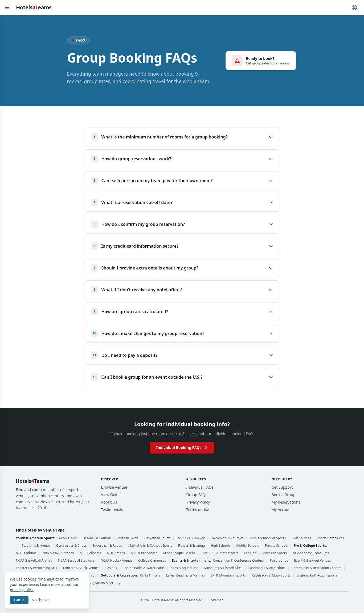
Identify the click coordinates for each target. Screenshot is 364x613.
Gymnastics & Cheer (71, 546)
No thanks (41, 600)
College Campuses (152, 561)
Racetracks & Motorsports (271, 575)
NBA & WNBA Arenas (58, 553)
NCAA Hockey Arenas (116, 561)
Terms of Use (198, 510)
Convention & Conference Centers (238, 561)
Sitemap (217, 600)
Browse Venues (114, 487)
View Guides (112, 495)
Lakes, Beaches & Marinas (186, 575)
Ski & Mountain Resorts (228, 575)
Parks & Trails (150, 575)
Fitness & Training (191, 546)
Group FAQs (197, 495)
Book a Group (284, 495)
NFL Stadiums (26, 553)
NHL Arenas (116, 553)
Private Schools (276, 546)
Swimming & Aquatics (227, 538)
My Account (282, 510)
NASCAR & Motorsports (221, 553)
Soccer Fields (67, 538)
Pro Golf (250, 553)
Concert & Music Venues (81, 568)
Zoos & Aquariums (185, 568)
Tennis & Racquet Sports (268, 538)
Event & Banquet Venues (312, 561)
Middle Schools (248, 546)
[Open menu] (7, 7)
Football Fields (127, 538)
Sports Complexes (330, 538)
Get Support (282, 487)
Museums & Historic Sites (223, 568)
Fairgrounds (279, 561)
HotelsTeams (34, 7)
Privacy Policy (198, 502)
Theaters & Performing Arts (37, 568)
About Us (109, 502)
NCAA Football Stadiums (311, 553)
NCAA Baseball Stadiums (76, 561)
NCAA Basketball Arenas (34, 561)
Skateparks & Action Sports (317, 575)
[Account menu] (354, 7)
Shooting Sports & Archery (101, 583)
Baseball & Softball (97, 538)
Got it (19, 600)
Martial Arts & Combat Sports (150, 546)
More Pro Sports (274, 553)
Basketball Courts (158, 538)
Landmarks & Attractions (267, 568)
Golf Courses (301, 538)
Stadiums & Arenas (36, 546)
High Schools (221, 546)
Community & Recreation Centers (317, 568)
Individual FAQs (200, 487)
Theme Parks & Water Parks (144, 568)
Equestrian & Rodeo (107, 546)
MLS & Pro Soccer (144, 553)
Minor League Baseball (180, 553)
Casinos (111, 568)
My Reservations (286, 502)
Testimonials (112, 510)
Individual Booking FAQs (182, 448)
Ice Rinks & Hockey (191, 538)
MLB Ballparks (91, 553)
